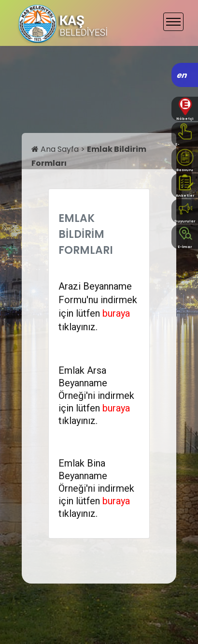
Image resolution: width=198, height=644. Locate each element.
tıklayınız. (78, 327)
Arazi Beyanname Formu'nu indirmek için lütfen (98, 300)
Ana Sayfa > (59, 149)
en (182, 75)
